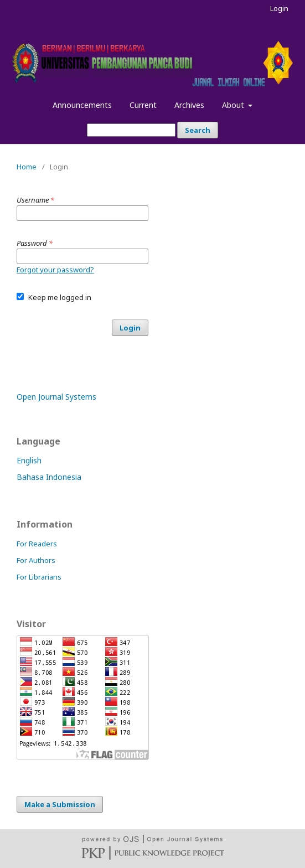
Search (198, 130)
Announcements (82, 105)
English (29, 460)
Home (27, 167)
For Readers (37, 544)
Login (279, 8)
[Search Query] (131, 130)
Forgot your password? (55, 270)
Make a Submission (60, 804)
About (234, 105)
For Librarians (39, 577)
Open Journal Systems (56, 397)
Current (143, 105)
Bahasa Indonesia (49, 477)
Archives (189, 105)
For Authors (36, 560)
